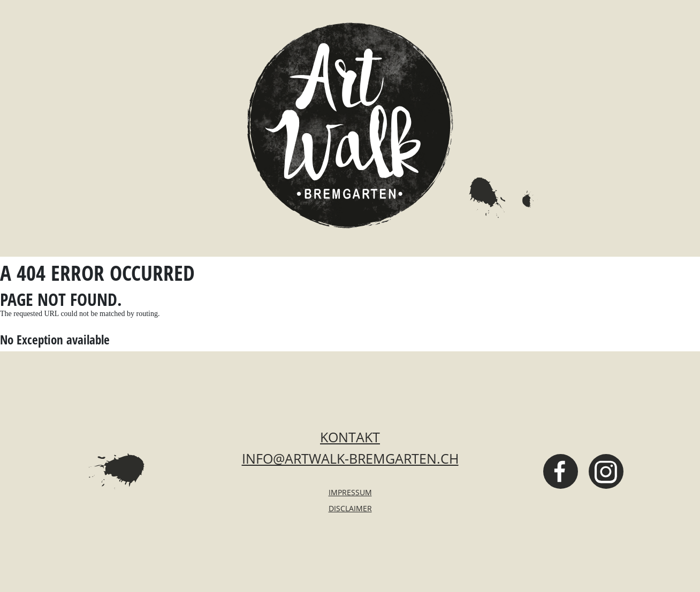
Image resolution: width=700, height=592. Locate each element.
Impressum (350, 492)
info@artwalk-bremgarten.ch (350, 459)
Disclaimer (350, 508)
